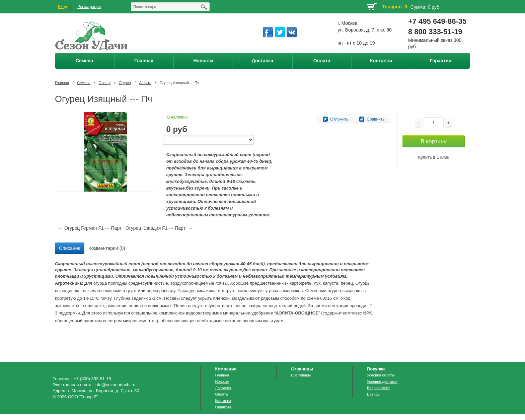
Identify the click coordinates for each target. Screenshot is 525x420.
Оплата (221, 394)
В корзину (434, 142)
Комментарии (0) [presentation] (107, 248)
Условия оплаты (381, 375)
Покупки (376, 369)
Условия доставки (382, 381)
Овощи (105, 83)
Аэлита (145, 83)
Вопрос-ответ (378, 388)
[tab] (70, 249)
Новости (222, 381)
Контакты (223, 401)
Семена (84, 83)
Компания (226, 369)
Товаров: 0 (394, 7)
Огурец (125, 83)
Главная (62, 83)
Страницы (302, 369)
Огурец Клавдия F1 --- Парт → (159, 228)
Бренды (374, 394)
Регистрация (89, 7)
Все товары (301, 375)
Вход (62, 7)
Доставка (223, 388)
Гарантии (223, 407)
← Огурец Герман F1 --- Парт (90, 228)
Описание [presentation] (70, 248)
